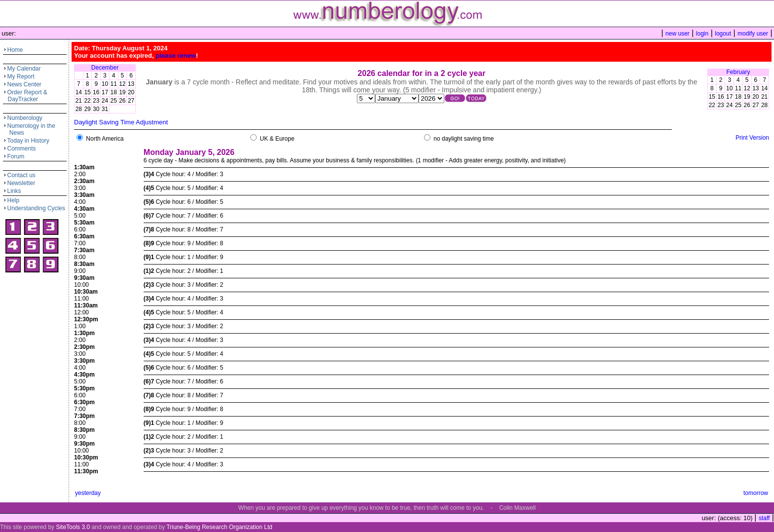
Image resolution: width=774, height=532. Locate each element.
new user (677, 34)
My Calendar (24, 69)
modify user (753, 34)
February (738, 72)
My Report (21, 76)
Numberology (25, 118)
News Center (24, 84)
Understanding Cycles (36, 208)
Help (14, 200)
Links (14, 191)
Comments (22, 149)
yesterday (88, 493)
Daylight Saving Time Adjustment (121, 122)
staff (764, 518)
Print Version (752, 138)
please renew (176, 56)
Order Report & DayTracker (25, 96)
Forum (16, 156)
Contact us (21, 175)
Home (15, 50)
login (702, 34)
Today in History (28, 141)
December (105, 68)
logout (723, 34)
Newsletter (21, 183)
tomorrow (756, 493)
